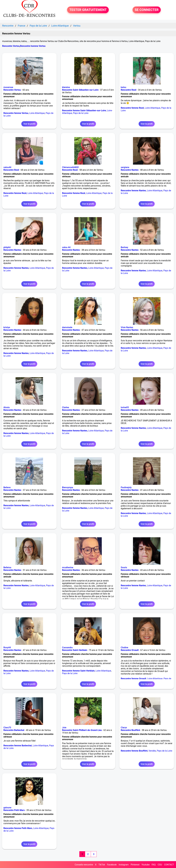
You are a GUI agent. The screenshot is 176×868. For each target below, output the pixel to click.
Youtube (146, 865)
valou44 (7, 167)
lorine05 (125, 407)
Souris (124, 567)
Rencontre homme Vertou (33, 46)
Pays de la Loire (81, 113)
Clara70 (7, 728)
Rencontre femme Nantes (133, 191)
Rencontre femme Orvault (133, 679)
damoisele (67, 327)
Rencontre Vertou (11, 46)
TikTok (102, 865)
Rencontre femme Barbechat (18, 746)
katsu (123, 87)
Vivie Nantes (127, 327)
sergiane (125, 167)
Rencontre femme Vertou (16, 113)
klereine (66, 87)
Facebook (112, 865)
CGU (160, 865)
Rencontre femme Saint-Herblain (78, 671)
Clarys (124, 728)
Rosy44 (7, 647)
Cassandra (67, 647)
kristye (7, 327)
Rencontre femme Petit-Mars (18, 828)
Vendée (152, 751)
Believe (7, 487)
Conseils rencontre (84, 865)
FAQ (154, 865)
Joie (64, 728)
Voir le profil (29, 124)
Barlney (124, 247)
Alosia (7, 407)
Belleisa (7, 567)
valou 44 (66, 247)
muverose (8, 87)
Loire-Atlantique (37, 113)
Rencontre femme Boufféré (134, 751)
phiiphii (7, 247)
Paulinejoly (126, 487)
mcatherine (68, 567)
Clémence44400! (70, 167)
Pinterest (135, 865)
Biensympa (68, 487)
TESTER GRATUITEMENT (88, 10)
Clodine (124, 647)
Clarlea (66, 407)
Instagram (124, 865)
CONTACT (169, 865)
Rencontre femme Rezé (132, 108)
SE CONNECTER (147, 10)
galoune (7, 808)
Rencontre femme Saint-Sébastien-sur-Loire (84, 110)
